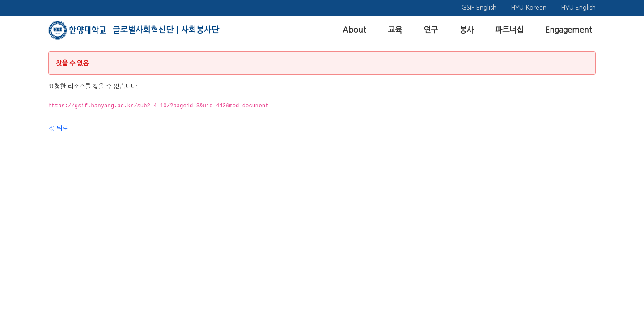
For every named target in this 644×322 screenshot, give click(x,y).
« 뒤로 (58, 128)
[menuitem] (479, 8)
